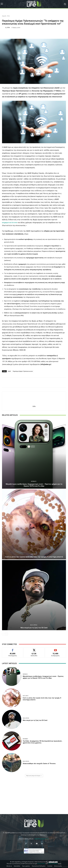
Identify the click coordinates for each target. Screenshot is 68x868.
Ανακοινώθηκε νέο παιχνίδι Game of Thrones (39, 764)
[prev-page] (3, 634)
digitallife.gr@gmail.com (42, 839)
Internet (25, 739)
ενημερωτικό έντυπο (10, 223)
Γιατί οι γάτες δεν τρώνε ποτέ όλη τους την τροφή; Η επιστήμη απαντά (34, 557)
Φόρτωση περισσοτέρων (34, 776)
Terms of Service (53, 864)
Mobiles (34, 481)
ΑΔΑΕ (9, 371)
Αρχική (4, 16)
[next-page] (7, 634)
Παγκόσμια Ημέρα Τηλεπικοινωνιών (23, 371)
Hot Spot (34, 554)
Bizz (9, 16)
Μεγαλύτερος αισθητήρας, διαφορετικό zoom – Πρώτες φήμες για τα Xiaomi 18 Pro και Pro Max (34, 485)
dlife (8, 28)
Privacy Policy (41, 864)
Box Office (34, 625)
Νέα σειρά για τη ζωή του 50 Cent (34, 628)
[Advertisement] (34, 797)
